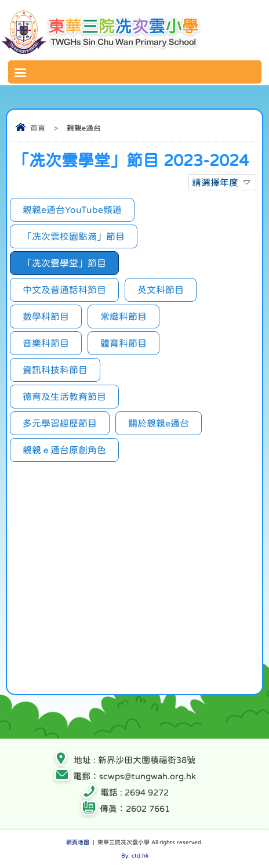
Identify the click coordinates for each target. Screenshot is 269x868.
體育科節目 (123, 343)
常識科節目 (123, 316)
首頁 (38, 128)
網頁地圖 (78, 842)
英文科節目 (161, 290)
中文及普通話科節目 (64, 290)
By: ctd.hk (135, 855)
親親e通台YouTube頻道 (72, 209)
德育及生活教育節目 (64, 396)
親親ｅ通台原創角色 (64, 450)
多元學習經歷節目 (60, 423)
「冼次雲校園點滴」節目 (74, 236)
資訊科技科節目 (55, 370)
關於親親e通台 (159, 423)
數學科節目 (46, 316)
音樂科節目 (46, 343)
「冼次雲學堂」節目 (64, 263)
